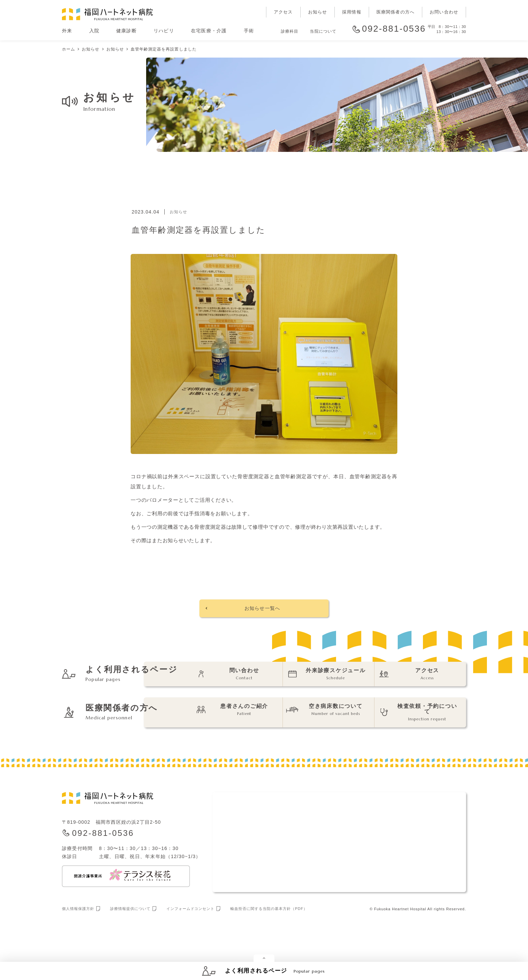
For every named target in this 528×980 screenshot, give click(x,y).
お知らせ (318, 12)
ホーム (69, 49)
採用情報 (352, 12)
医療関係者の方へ (395, 12)
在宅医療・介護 (209, 31)
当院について (323, 31)
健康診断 (126, 31)
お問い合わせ (444, 12)
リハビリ (164, 31)
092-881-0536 (394, 29)
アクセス (283, 12)
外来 (67, 31)
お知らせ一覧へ (262, 610)
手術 (249, 31)
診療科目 (290, 31)
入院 (94, 31)
